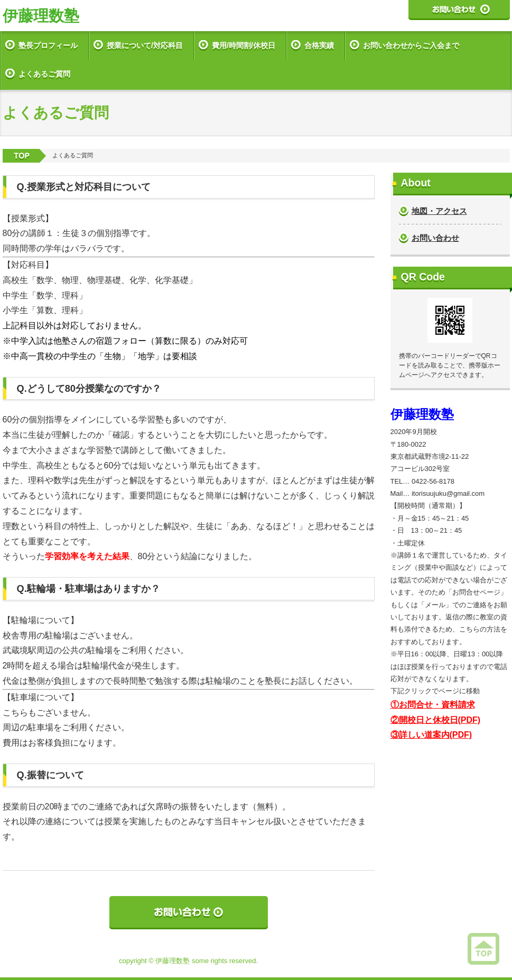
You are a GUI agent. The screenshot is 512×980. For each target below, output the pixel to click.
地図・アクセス (439, 211)
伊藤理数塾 (41, 16)
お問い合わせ (435, 238)
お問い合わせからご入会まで (411, 45)
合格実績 (319, 45)
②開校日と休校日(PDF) (436, 720)
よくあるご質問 (44, 74)
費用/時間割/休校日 (244, 45)
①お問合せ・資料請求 (433, 705)
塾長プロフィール (48, 45)
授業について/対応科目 (145, 45)
